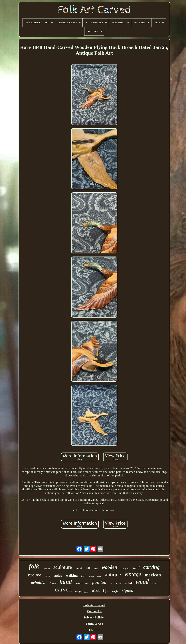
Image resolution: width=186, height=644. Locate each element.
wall (136, 568)
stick (155, 583)
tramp (91, 576)
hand (66, 582)
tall (88, 568)
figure (35, 575)
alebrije (100, 591)
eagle (115, 591)
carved (63, 589)
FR (98, 630)
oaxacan (115, 583)
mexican (153, 575)
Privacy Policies (94, 617)
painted (99, 582)
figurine (46, 569)
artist (128, 583)
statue (58, 575)
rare (96, 569)
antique (113, 574)
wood (142, 582)
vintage (133, 574)
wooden (110, 567)
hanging (125, 569)
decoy (78, 591)
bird (83, 576)
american (82, 584)
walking (72, 575)
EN (91, 630)
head (99, 576)
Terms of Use (94, 624)
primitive (39, 583)
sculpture (63, 567)
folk (34, 566)
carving (151, 567)
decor (47, 576)
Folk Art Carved (94, 605)
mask (79, 568)
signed (128, 590)
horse (86, 592)
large (53, 583)
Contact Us (94, 611)
